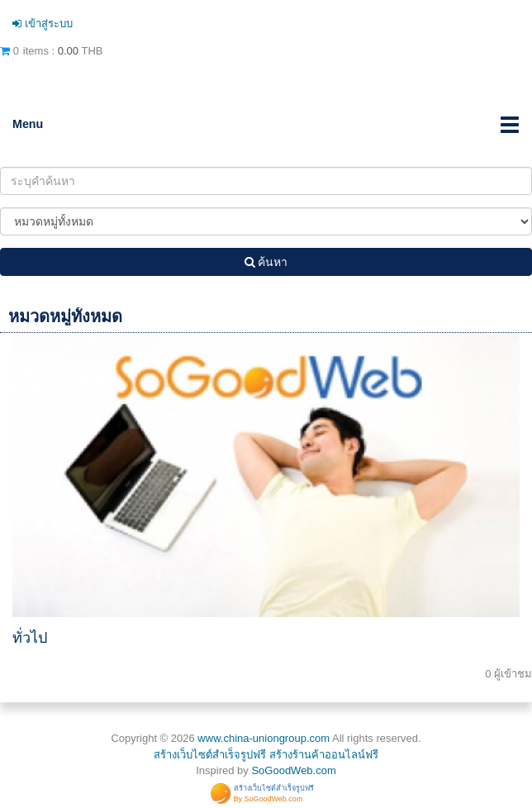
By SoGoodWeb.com (268, 799)
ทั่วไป (30, 638)
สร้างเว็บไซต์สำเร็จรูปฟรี (210, 755)
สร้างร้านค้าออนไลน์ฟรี (324, 755)
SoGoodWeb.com (293, 770)
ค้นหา (266, 262)
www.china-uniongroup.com (264, 738)
